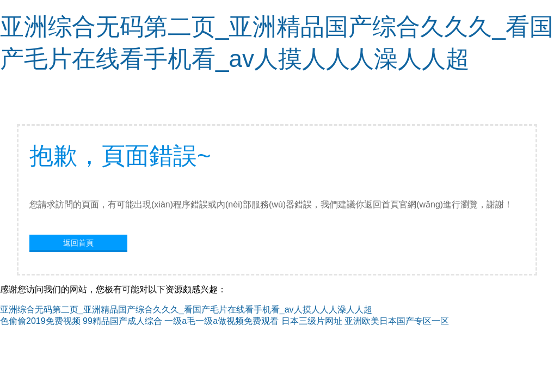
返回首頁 (78, 243)
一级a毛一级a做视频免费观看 (221, 321)
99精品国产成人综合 (122, 321)
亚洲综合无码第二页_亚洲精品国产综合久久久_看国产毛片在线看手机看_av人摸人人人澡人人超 (186, 310)
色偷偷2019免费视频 (40, 321)
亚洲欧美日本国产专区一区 (397, 321)
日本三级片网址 (312, 321)
